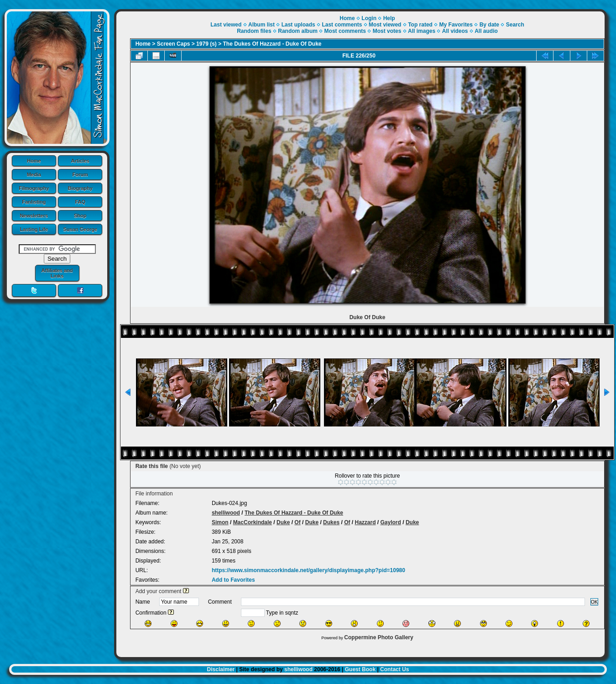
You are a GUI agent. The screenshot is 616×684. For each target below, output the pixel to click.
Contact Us (394, 669)
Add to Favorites (233, 580)
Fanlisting (34, 202)
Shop (80, 216)
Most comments (345, 31)
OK (595, 602)
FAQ (80, 202)
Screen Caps (174, 44)
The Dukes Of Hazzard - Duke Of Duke (272, 44)
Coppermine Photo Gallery (378, 637)
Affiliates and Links (57, 273)
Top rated (420, 25)
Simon (220, 522)
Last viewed (226, 25)
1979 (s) (206, 44)
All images (422, 31)
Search (515, 25)
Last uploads (298, 25)
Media (34, 174)
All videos (455, 31)
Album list (261, 25)
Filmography (34, 188)
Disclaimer (221, 669)
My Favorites (456, 25)
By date (489, 25)
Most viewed (385, 25)
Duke (283, 522)
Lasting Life (34, 229)
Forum (80, 174)
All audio (486, 31)
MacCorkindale (253, 522)
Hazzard (365, 522)
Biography (80, 188)
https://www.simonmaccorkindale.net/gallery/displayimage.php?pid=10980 (308, 570)
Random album (298, 31)
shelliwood (226, 513)
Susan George (80, 229)
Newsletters (34, 216)
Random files (254, 31)
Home (34, 161)
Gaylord (391, 522)
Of (297, 522)
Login (369, 18)
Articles (80, 161)
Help (389, 18)
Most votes (387, 31)
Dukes (331, 522)
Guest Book (360, 669)
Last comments (342, 25)
